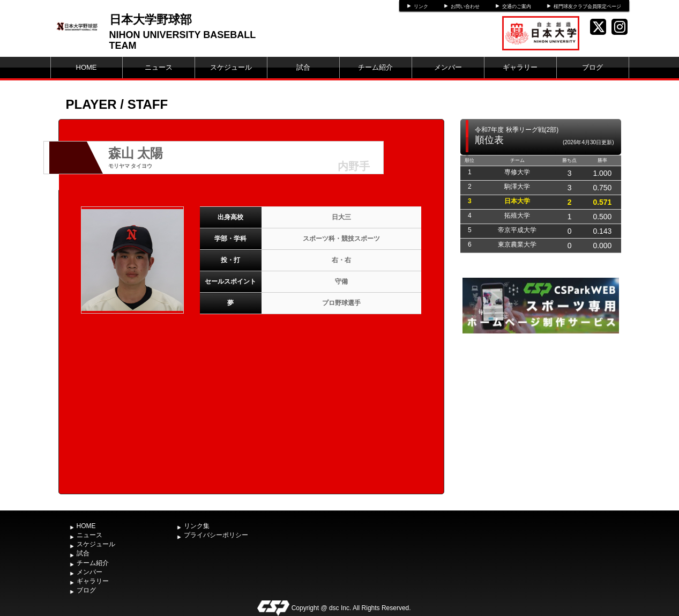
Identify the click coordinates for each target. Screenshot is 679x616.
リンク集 (197, 526)
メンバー (448, 67)
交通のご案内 (517, 6)
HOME (87, 67)
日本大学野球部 (151, 20)
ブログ (592, 67)
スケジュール (231, 67)
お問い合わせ (465, 6)
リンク (421, 6)
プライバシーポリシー (216, 535)
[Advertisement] (541, 417)
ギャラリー (520, 67)
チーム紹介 (375, 67)
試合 (303, 67)
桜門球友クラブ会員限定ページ (587, 6)
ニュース (159, 67)
